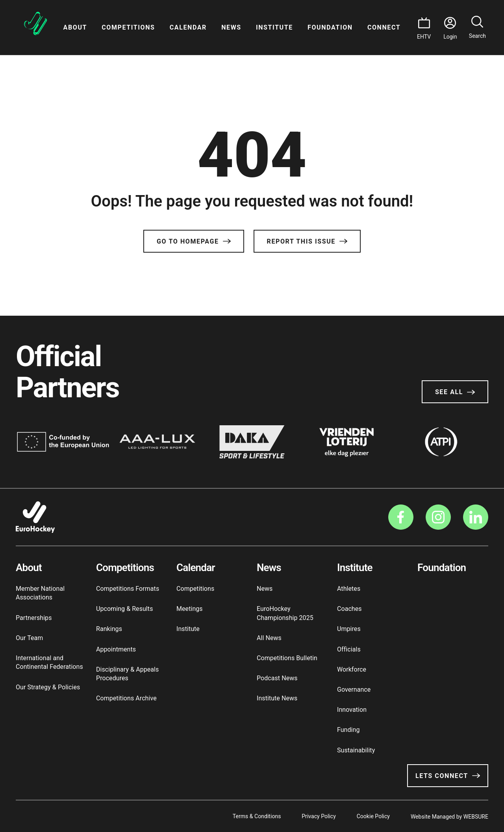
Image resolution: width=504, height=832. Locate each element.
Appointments (116, 649)
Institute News (277, 698)
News (231, 27)
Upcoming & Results (124, 609)
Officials (349, 649)
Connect (384, 27)
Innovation (352, 710)
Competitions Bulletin (287, 658)
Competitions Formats (128, 589)
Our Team (29, 638)
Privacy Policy (316, 816)
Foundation (330, 27)
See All (455, 392)
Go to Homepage (194, 241)
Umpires (349, 629)
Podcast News (277, 678)
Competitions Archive (126, 698)
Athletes (349, 589)
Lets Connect (448, 776)
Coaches (349, 609)
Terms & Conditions (253, 816)
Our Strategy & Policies (48, 687)
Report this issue (307, 241)
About (75, 27)
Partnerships (34, 618)
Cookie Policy (372, 816)
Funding (348, 730)
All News (269, 638)
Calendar (188, 27)
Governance (354, 690)
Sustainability (356, 750)
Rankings (109, 629)
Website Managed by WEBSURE (449, 816)
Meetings (190, 609)
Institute (274, 27)
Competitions (128, 27)
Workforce (352, 669)
